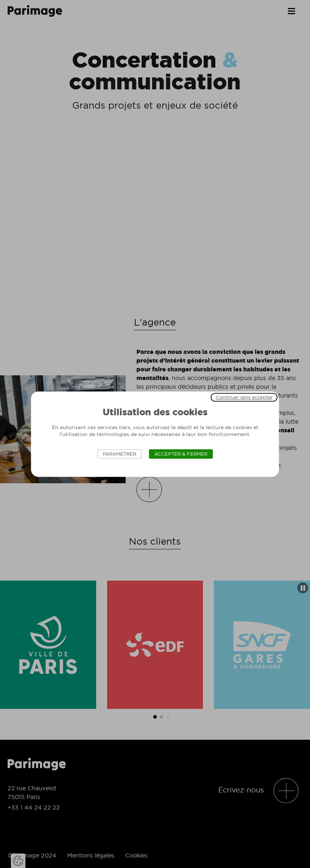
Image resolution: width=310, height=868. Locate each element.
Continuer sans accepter (244, 397)
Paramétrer (119, 454)
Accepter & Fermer (181, 454)
